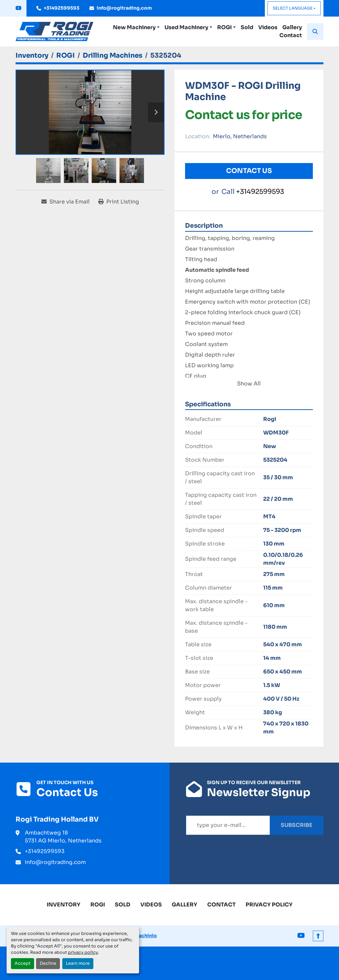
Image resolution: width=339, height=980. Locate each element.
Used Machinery (186, 27)
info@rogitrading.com (124, 8)
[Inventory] (32, 56)
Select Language (293, 8)
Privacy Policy (269, 905)
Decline (48, 963)
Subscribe (297, 825)
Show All (249, 384)
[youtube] (19, 8)
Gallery (292, 27)
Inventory (64, 905)
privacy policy (83, 952)
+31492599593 (62, 8)
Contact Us (249, 171)
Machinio (145, 936)
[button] (136, 28)
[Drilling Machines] (113, 56)
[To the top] (318, 936)
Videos (268, 27)
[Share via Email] (66, 202)
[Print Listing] (119, 202)
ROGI (224, 27)
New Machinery (134, 27)
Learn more (78, 963)
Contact (291, 35)
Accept (23, 963)
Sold (247, 27)
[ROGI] (66, 56)
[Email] (228, 825)
